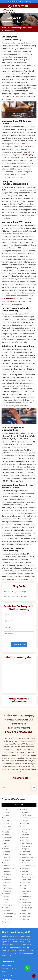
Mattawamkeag (14, 28)
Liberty (6, 899)
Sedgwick (26, 849)
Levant (6, 897)
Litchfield (7, 908)
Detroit (6, 860)
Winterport (26, 916)
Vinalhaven (26, 897)
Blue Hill (6, 832)
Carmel (6, 843)
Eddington (7, 871)
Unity (24, 888)
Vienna (25, 894)
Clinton (6, 849)
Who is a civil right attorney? (15, 592)
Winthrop (26, 919)
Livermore (7, 911)
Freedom (7, 880)
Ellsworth (7, 874)
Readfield (25, 838)
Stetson (25, 863)
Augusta (7, 812)
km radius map (19, 675)
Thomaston (26, 880)
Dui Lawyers (6, 965)
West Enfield (27, 908)
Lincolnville (8, 905)
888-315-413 (21, 6)
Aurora (6, 815)
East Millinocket (10, 869)
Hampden (7, 891)
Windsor (25, 911)
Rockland (25, 840)
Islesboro (7, 894)
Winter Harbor (28, 914)
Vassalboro (26, 891)
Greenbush (8, 888)
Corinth (6, 854)
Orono (24, 826)
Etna (5, 877)
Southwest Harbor (29, 857)
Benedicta (7, 829)
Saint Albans (27, 843)
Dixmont (7, 866)
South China (27, 854)
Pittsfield (25, 835)
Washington (27, 902)
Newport (25, 812)
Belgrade (7, 826)
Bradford (7, 835)
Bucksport (8, 838)
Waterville (26, 905)
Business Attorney (9, 969)
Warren (25, 899)
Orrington (26, 829)
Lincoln (6, 902)
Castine (6, 846)
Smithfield (26, 852)
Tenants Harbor (28, 877)
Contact (5, 972)
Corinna (7, 852)
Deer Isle (7, 857)
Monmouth (8, 919)
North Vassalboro (29, 818)
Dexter (6, 863)
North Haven (27, 815)
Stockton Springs (29, 866)
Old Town (26, 824)
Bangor (6, 818)
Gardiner (7, 883)
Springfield (26, 860)
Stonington (26, 869)
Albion (6, 809)
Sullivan (25, 871)
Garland (7, 885)
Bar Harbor (8, 821)
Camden (7, 840)
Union (24, 885)
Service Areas (7, 975)
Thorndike (26, 883)
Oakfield (25, 821)
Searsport (26, 846)
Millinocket (8, 916)
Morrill (24, 809)
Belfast (6, 824)
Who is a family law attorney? (15, 596)
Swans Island (27, 874)
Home (4, 28)
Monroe (7, 922)
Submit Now (19, 644)
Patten (25, 832)
